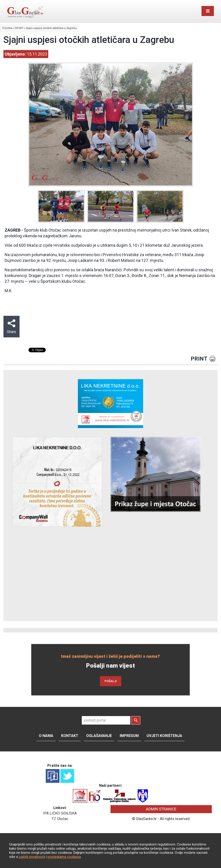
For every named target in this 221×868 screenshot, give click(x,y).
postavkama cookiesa (64, 857)
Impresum (129, 736)
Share (11, 327)
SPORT (19, 28)
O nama (46, 736)
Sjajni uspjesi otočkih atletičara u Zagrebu (51, 28)
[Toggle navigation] (208, 11)
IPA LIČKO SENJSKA (60, 813)
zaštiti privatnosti (32, 857)
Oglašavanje (99, 736)
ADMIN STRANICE (161, 809)
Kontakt (70, 736)
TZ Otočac (60, 819)
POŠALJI (111, 681)
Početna (7, 28)
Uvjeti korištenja (164, 736)
